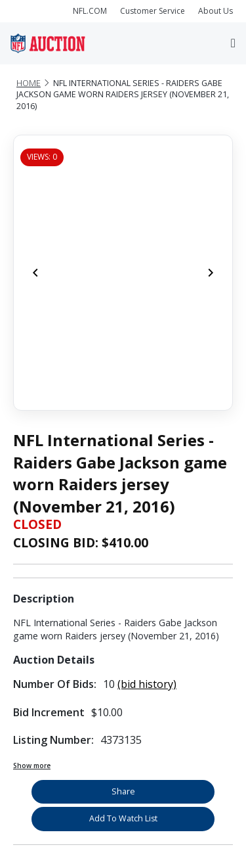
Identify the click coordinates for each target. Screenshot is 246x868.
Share (123, 791)
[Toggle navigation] (233, 43)
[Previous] (35, 273)
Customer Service (153, 11)
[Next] (211, 273)
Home (29, 83)
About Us (215, 11)
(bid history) (147, 684)
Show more (32, 765)
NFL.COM (90, 11)
